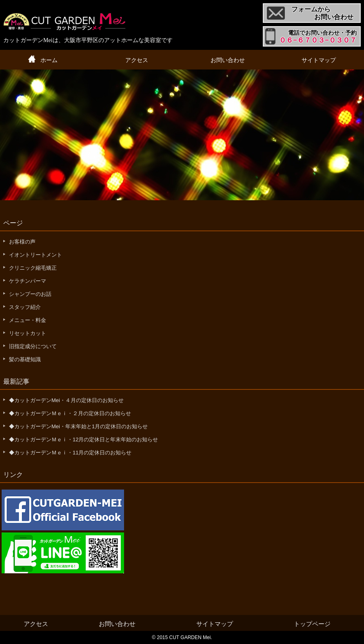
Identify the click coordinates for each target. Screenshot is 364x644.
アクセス (137, 60)
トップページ (312, 624)
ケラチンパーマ (28, 281)
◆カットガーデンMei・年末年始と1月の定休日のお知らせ (78, 426)
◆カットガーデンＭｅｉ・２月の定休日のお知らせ (70, 413)
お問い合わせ (228, 60)
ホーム (49, 60)
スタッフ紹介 (25, 307)
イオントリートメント (36, 255)
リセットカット (28, 333)
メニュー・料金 (28, 320)
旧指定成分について (33, 346)
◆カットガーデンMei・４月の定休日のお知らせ (66, 400)
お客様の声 (22, 242)
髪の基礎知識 (25, 359)
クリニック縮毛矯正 (33, 268)
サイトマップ (319, 60)
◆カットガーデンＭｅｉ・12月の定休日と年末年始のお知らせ (83, 439)
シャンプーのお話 (30, 294)
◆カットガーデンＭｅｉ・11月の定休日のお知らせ (70, 453)
